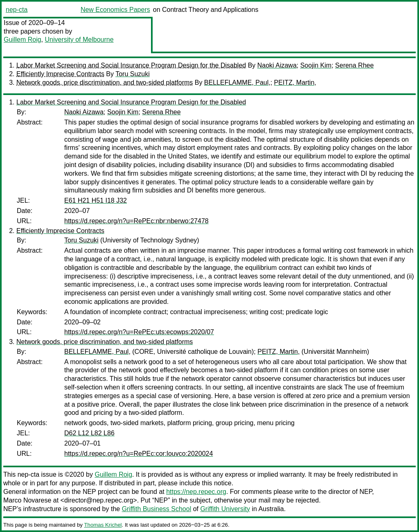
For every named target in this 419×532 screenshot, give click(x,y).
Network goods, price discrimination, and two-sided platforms (105, 83)
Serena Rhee (354, 65)
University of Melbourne (79, 40)
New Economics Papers (115, 10)
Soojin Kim (316, 65)
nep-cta (17, 10)
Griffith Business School (157, 509)
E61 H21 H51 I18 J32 (96, 200)
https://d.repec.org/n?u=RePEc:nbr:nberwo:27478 (136, 221)
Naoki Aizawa (277, 65)
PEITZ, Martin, (295, 83)
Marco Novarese (27, 500)
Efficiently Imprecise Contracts (60, 74)
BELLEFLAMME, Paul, (237, 83)
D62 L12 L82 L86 (89, 433)
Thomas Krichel (103, 525)
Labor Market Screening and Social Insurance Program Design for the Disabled (131, 65)
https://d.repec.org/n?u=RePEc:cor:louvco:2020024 (139, 454)
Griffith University (225, 509)
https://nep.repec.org (196, 492)
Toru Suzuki (133, 74)
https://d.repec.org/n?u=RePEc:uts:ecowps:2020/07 (139, 332)
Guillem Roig (23, 40)
